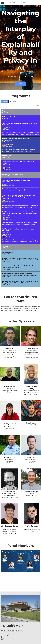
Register (23, 3)
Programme (12, 3)
